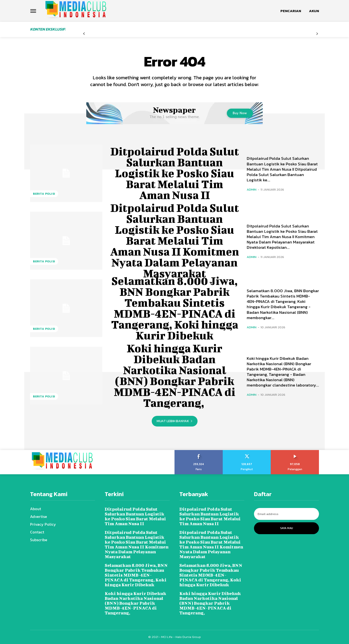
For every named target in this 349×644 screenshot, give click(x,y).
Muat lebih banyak (175, 421)
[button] (291, 11)
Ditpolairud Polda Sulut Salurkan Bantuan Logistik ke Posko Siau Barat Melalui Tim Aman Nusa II (174, 173)
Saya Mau (287, 528)
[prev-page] (84, 34)
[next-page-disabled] (317, 34)
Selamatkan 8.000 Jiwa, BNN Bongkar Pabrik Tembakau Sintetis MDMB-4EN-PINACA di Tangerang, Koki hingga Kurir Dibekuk (174, 308)
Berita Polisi (44, 194)
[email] (286, 514)
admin (252, 189)
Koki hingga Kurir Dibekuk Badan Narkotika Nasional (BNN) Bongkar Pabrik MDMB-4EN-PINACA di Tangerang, (174, 375)
